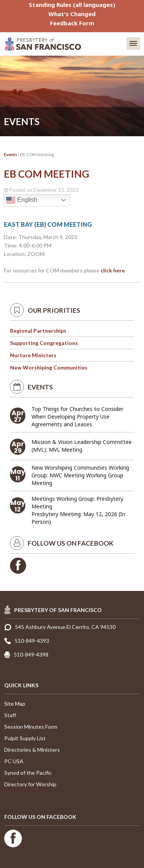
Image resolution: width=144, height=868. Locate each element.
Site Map (15, 704)
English (22, 200)
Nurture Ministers (33, 355)
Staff (10, 715)
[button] (133, 44)
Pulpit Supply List (25, 738)
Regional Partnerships (38, 331)
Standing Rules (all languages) (72, 5)
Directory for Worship (30, 784)
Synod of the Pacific (28, 773)
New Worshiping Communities (49, 367)
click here (113, 270)
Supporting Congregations (44, 343)
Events (11, 154)
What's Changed (72, 14)
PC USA (14, 761)
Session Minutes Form (31, 727)
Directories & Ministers (32, 750)
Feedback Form (72, 23)
